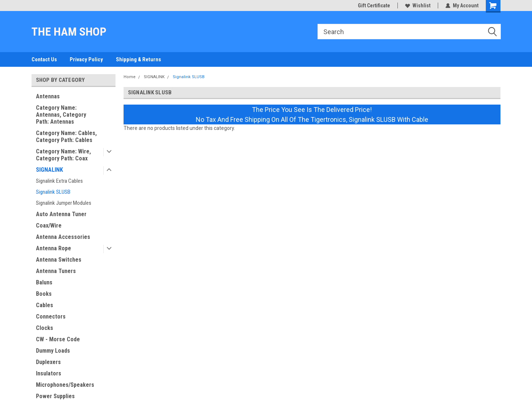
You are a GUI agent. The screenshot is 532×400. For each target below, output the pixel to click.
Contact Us (44, 59)
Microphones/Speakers (65, 385)
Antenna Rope (54, 248)
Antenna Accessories (63, 237)
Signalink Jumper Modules (64, 203)
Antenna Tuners (56, 271)
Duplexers (48, 362)
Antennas (48, 96)
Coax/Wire (49, 226)
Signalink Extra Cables (59, 181)
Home (130, 77)
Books (44, 294)
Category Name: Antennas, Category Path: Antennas (61, 115)
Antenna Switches (59, 260)
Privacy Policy (86, 59)
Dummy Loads (53, 351)
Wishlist (418, 6)
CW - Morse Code (58, 339)
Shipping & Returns (138, 59)
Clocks (45, 328)
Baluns (44, 282)
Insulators (49, 373)
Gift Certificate (374, 6)
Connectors (51, 317)
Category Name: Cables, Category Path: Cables (66, 137)
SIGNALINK (49, 170)
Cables (45, 305)
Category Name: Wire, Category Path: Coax (63, 155)
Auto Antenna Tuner (61, 214)
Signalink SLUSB (53, 192)
